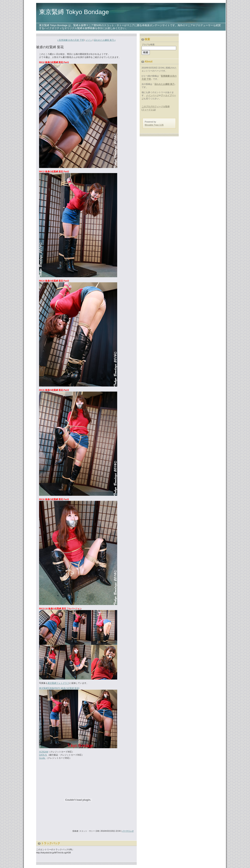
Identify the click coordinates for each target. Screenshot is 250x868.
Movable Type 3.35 (154, 125)
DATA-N (43, 755)
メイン (89, 40)
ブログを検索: (148, 44)
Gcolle (42, 758)
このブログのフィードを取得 (156, 107)
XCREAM (44, 752)
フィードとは (149, 110)
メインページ (152, 95)
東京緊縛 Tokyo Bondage (74, 12)
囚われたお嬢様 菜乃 (164, 84)
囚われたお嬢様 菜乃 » (105, 40)
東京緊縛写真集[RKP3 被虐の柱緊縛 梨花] (59, 688)
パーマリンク (128, 831)
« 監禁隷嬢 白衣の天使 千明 (71, 40)
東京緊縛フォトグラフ (58, 683)
